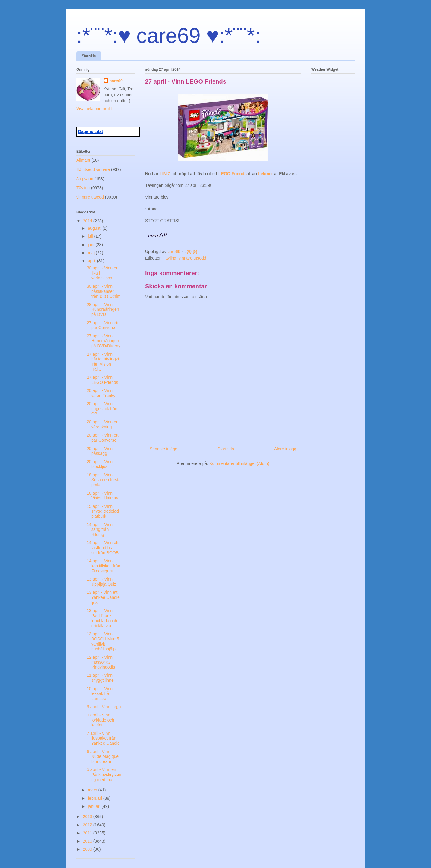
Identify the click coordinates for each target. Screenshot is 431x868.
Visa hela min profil (94, 109)
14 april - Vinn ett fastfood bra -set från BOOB (103, 548)
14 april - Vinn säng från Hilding (100, 530)
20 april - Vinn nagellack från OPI (102, 409)
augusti (95, 228)
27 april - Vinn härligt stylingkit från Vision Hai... (103, 362)
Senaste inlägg (164, 449)
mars (93, 790)
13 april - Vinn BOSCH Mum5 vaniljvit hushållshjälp (103, 641)
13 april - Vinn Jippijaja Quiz (101, 582)
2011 (88, 833)
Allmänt (83, 160)
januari (95, 806)
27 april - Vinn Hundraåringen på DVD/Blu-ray (104, 341)
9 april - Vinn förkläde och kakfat (100, 720)
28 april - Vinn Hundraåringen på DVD (103, 310)
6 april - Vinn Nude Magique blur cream (103, 757)
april (92, 261)
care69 (116, 81)
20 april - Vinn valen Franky (101, 393)
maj (92, 253)
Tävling (170, 258)
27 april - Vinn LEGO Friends (102, 380)
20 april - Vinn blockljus (100, 464)
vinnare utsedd (192, 258)
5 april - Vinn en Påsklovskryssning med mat (104, 775)
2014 (88, 221)
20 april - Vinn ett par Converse (103, 438)
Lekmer (266, 174)
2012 (88, 825)
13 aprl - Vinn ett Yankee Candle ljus (103, 597)
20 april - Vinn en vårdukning (103, 424)
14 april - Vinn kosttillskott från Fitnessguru (103, 566)
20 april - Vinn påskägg (100, 451)
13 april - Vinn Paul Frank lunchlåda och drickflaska (102, 618)
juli (91, 236)
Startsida (89, 56)
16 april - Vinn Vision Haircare (103, 496)
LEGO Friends (233, 174)
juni (92, 245)
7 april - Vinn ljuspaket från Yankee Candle (103, 738)
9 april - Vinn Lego (104, 707)
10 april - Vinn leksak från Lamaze (100, 694)
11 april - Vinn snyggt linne (100, 678)
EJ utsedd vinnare (93, 169)
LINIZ (165, 174)
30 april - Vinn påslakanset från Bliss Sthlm (104, 291)
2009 (88, 849)
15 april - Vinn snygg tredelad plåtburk (103, 511)
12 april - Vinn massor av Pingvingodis (101, 662)
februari (95, 798)
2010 (88, 841)
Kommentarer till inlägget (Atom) (239, 463)
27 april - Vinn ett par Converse (103, 325)
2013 (88, 817)
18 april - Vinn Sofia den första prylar (104, 480)
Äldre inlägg (285, 449)
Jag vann (85, 179)
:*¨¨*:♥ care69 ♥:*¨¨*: (169, 36)
